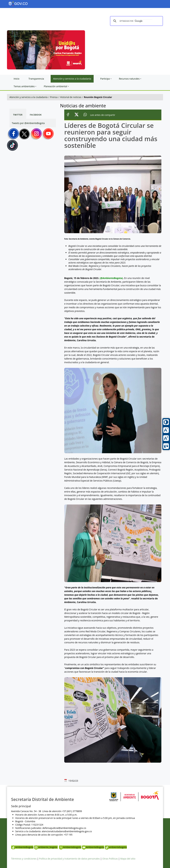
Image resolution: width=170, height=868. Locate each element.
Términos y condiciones (24, 859)
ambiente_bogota (46, 847)
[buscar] (136, 21)
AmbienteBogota (22, 847)
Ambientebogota (70, 847)
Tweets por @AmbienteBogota (28, 123)
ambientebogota (116, 847)
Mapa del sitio (128, 859)
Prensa (54, 97)
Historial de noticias (71, 97)
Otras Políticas (110, 859)
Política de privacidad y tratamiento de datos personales (69, 859)
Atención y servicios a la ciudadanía (28, 97)
